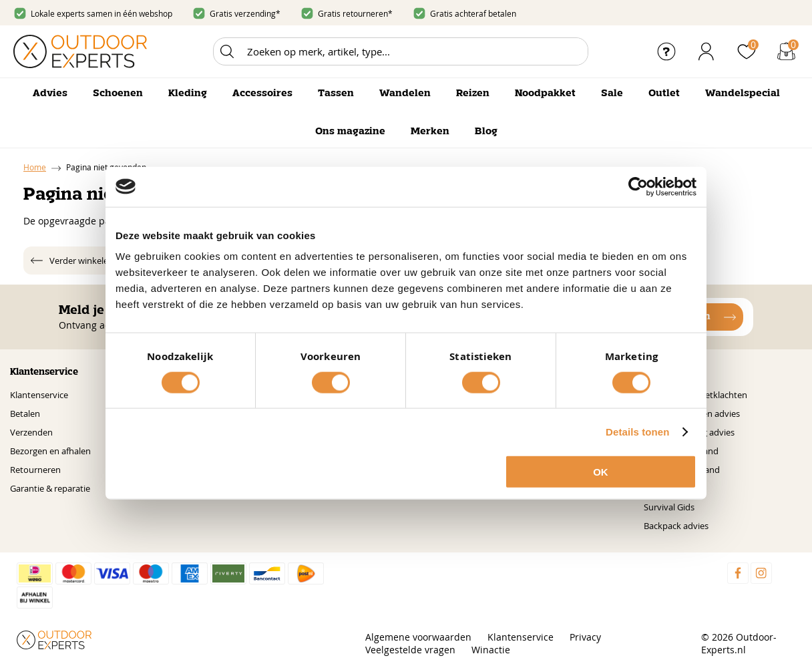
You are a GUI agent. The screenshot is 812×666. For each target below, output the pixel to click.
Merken (430, 132)
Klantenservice (39, 395)
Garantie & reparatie (50, 488)
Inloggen (706, 51)
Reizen (473, 94)
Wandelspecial (743, 94)
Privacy (585, 637)
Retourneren (35, 470)
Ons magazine (350, 132)
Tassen (336, 94)
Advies (50, 94)
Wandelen (405, 94)
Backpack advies (676, 526)
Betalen (25, 413)
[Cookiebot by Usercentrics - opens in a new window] (638, 186)
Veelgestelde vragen (410, 650)
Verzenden (31, 432)
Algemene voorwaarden (418, 637)
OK (601, 472)
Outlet (664, 94)
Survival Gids (669, 507)
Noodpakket (545, 94)
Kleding (188, 94)
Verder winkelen (81, 261)
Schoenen (118, 94)
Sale (612, 94)
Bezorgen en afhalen (50, 451)
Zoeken (227, 51)
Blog (486, 132)
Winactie (491, 650)
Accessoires (262, 94)
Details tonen (637, 431)
